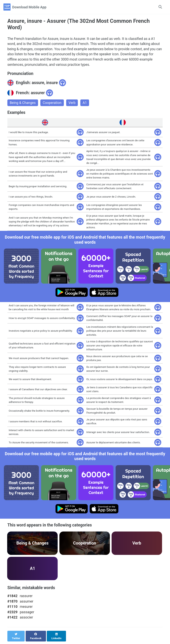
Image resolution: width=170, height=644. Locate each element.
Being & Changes (23, 103)
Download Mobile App (29, 7)
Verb (73, 103)
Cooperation (53, 103)
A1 (86, 103)
